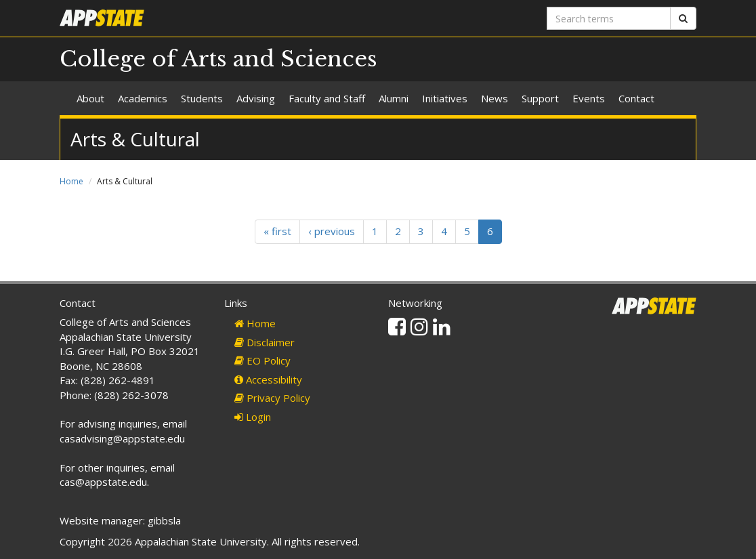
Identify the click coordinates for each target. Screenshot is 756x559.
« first (277, 231)
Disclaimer (265, 342)
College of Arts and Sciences (218, 59)
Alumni (394, 98)
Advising (256, 98)
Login (253, 417)
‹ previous (332, 231)
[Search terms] (609, 18)
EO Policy (262, 360)
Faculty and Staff (327, 98)
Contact (636, 98)
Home (71, 181)
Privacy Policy (272, 398)
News (495, 98)
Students (202, 98)
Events (589, 98)
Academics (143, 98)
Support (540, 98)
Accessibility (268, 379)
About (90, 98)
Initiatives (445, 98)
